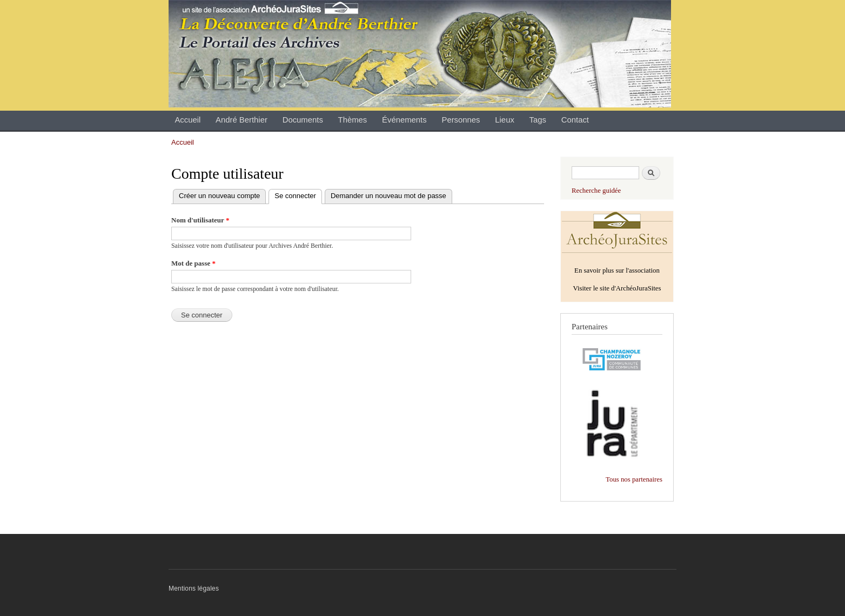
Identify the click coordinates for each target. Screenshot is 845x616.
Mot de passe (193, 263)
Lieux (505, 120)
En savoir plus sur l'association (617, 270)
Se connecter (298, 196)
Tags (538, 120)
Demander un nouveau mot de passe (388, 196)
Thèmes (353, 120)
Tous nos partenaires (634, 479)
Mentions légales (194, 588)
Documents (303, 120)
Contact (575, 120)
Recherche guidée (596, 191)
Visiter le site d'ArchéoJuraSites (617, 288)
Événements (404, 120)
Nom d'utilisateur (200, 220)
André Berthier (242, 120)
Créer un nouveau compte (219, 196)
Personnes (461, 120)
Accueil (187, 120)
